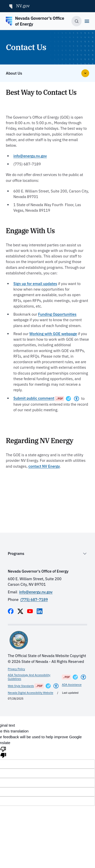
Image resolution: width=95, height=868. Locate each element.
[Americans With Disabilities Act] (77, 399)
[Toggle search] (77, 21)
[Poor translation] (3, 752)
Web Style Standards (21, 686)
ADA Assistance (72, 685)
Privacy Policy (16, 669)
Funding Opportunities (57, 314)
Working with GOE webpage (53, 334)
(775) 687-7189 (34, 600)
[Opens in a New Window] (68, 399)
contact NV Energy (44, 466)
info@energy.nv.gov (30, 156)
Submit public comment (34, 398)
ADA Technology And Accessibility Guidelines (29, 677)
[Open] (87, 21)
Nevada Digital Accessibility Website (31, 693)
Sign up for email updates (35, 284)
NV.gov (19, 6)
